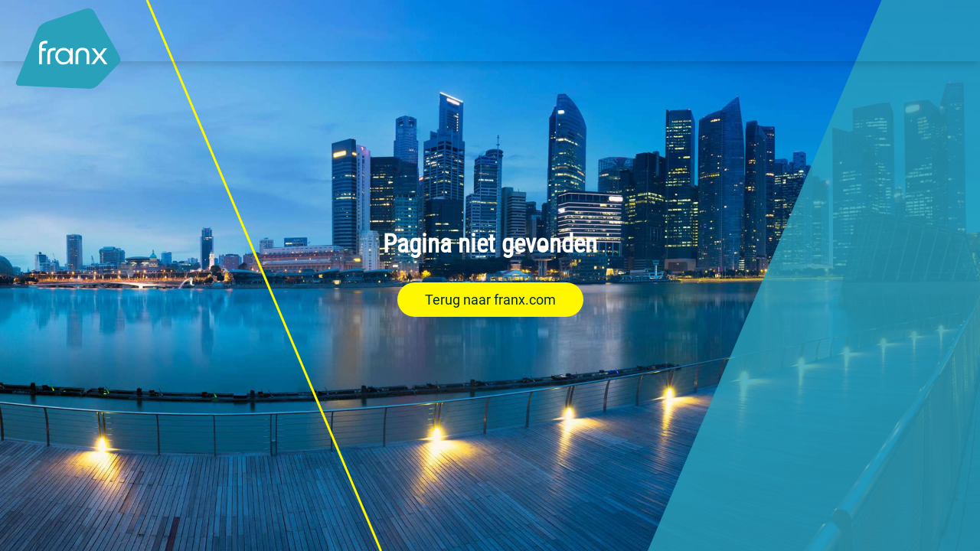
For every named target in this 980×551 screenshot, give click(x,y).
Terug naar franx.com (490, 300)
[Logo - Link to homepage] (68, 41)
